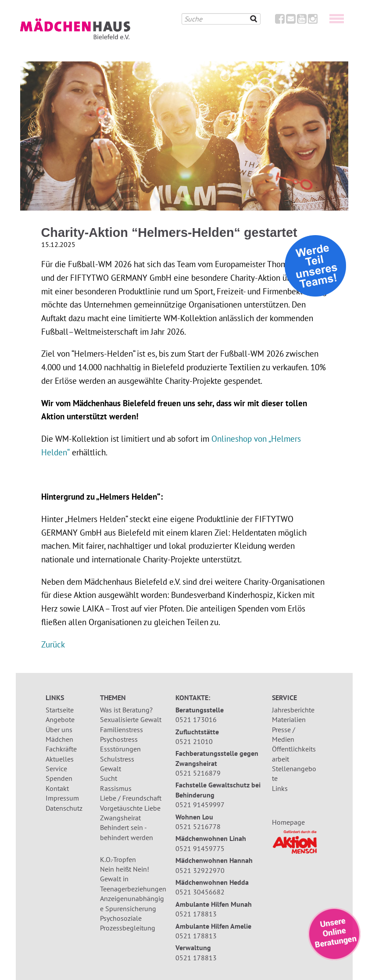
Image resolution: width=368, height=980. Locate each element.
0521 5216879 (198, 773)
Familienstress (121, 730)
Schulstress (117, 759)
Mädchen (59, 739)
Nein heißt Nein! (125, 869)
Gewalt (111, 769)
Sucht (109, 778)
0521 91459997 (200, 805)
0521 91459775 (200, 848)
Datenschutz (64, 808)
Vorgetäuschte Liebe (130, 808)
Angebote (60, 719)
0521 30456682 (200, 892)
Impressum (62, 798)
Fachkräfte (61, 749)
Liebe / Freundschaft (131, 798)
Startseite (60, 710)
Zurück (53, 644)
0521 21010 (194, 741)
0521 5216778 (198, 826)
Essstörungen (120, 749)
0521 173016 (196, 719)
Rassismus (116, 788)
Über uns (59, 730)
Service (56, 769)
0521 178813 (196, 914)
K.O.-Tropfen (118, 859)
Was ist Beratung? (126, 710)
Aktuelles (60, 759)
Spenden (59, 778)
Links (280, 788)
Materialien (289, 719)
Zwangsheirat (120, 818)
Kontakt (57, 788)
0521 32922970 (200, 870)
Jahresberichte (293, 710)
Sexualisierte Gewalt (131, 719)
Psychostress (119, 739)
